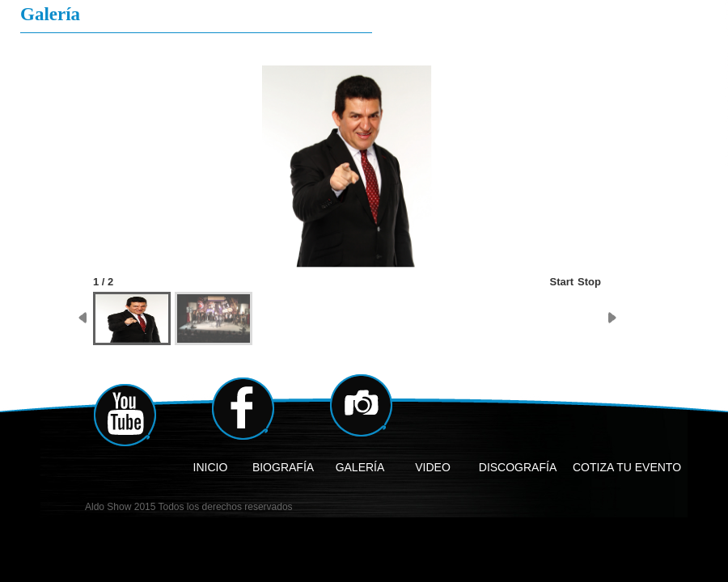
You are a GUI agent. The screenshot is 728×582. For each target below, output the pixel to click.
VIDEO (433, 467)
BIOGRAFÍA (283, 467)
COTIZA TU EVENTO (627, 467)
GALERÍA (360, 467)
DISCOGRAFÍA (518, 467)
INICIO (211, 467)
